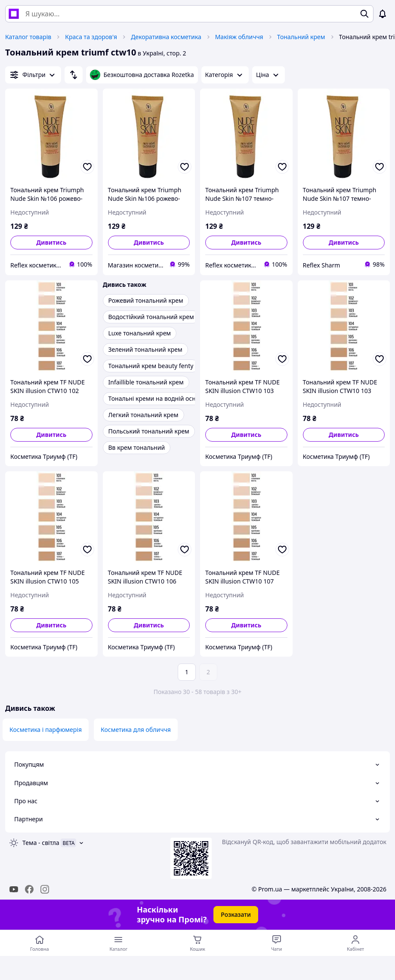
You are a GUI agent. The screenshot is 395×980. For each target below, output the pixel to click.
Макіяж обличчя (239, 37)
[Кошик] (197, 943)
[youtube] (14, 889)
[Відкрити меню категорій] (119, 943)
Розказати (236, 914)
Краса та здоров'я (91, 37)
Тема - (41, 843)
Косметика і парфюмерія (46, 730)
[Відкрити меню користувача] (355, 943)
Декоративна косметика (166, 37)
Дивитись (51, 242)
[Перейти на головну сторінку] (40, 943)
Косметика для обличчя (136, 730)
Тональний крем (301, 37)
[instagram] (45, 889)
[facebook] (29, 889)
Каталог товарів (28, 37)
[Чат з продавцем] (277, 943)
